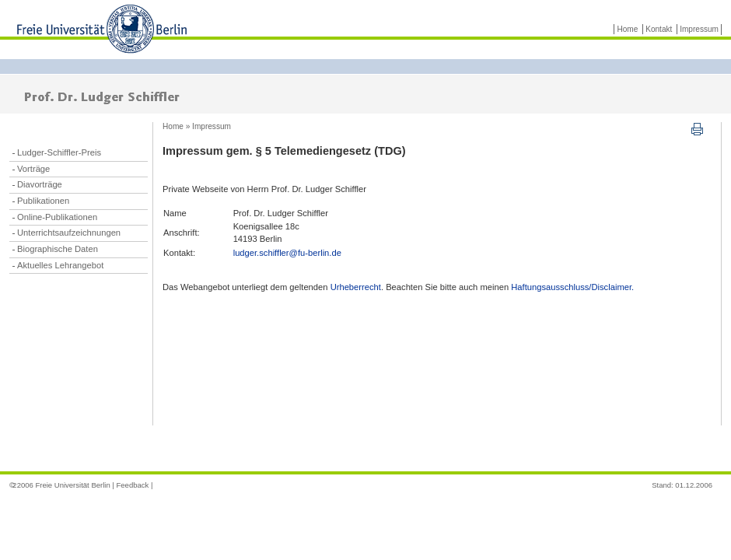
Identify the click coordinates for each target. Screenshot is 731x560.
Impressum (699, 29)
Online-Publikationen (57, 217)
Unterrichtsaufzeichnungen (69, 233)
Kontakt (659, 29)
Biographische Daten (58, 249)
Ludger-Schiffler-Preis (59, 152)
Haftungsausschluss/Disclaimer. (572, 287)
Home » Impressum (197, 126)
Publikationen (43, 201)
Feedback (132, 485)
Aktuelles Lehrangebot (60, 265)
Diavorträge (40, 184)
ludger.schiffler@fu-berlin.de (287, 253)
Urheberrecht (356, 287)
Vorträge (33, 169)
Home (627, 29)
